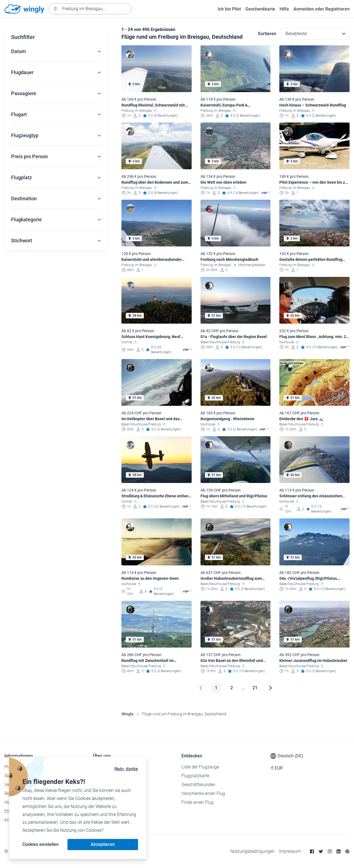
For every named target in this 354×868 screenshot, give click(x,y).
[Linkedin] (339, 851)
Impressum (290, 851)
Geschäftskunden (198, 785)
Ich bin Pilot (229, 9)
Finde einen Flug (197, 802)
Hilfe (284, 9)
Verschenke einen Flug (203, 793)
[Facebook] (312, 851)
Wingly (127, 714)
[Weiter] (270, 688)
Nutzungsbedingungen (253, 851)
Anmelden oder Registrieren (322, 9)
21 (255, 688)
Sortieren (267, 34)
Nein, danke (126, 769)
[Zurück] (201, 688)
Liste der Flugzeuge (200, 767)
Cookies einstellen (41, 844)
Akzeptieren (103, 844)
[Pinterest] (347, 851)
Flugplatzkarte (195, 776)
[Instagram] (330, 851)
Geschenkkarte (260, 9)
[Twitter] (321, 851)
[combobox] (90, 9)
